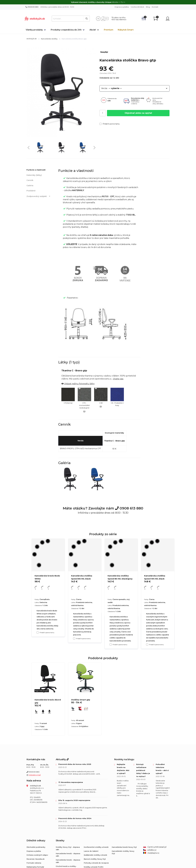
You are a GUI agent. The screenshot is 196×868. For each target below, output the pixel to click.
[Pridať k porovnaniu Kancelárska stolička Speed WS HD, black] (147, 644)
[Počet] (103, 113)
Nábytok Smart (126, 30)
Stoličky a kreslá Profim (94, 867)
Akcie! (93, 30)
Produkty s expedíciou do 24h (66, 30)
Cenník (30, 180)
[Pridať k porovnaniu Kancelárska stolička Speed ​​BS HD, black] (74, 638)
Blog (148, 7)
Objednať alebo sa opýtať (138, 113)
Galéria (30, 185)
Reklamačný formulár (35, 867)
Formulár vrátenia (34, 863)
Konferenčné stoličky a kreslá (96, 847)
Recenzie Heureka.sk (35, 859)
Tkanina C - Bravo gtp (114, 441)
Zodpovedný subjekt (39, 196)
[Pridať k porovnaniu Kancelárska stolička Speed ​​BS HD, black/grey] (111, 644)
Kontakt (155, 7)
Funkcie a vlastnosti (36, 170)
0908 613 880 (32, 7)
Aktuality (62, 759)
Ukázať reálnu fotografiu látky (79, 384)
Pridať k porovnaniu (110, 124)
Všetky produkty (34, 30)
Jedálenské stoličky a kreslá (95, 855)
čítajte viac (118, 379)
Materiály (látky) (34, 175)
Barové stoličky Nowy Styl (95, 859)
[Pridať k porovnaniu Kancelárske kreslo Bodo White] (38, 632)
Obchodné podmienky (36, 847)
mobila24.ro (151, 853)
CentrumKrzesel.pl (155, 847)
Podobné (31, 191)
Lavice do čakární (91, 851)
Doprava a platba (122, 7)
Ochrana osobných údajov (37, 855)
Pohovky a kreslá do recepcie (96, 863)
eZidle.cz (150, 850)
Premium (109, 30)
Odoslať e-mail (35, 775)
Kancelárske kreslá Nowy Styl (124, 847)
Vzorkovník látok (137, 7)
